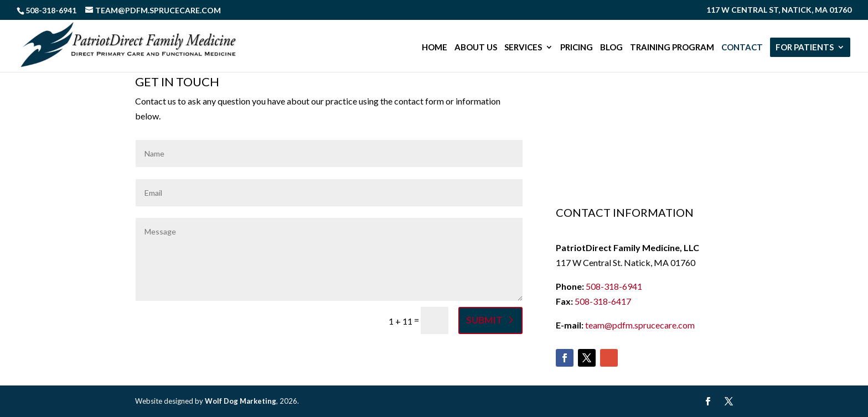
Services (523, 48)
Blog (611, 48)
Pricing (577, 48)
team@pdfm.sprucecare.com (640, 325)
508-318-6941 (614, 286)
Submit (484, 320)
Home (435, 48)
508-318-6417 (603, 301)
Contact (742, 48)
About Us (476, 48)
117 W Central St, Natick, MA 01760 (779, 10)
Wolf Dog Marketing (241, 401)
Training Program (672, 48)
